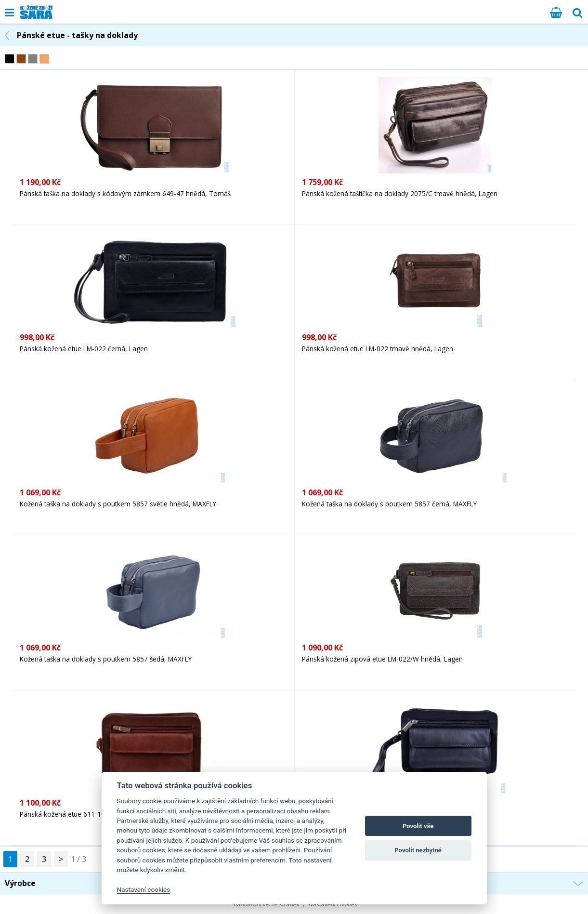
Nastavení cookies (144, 889)
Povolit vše (418, 826)
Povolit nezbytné (418, 850)
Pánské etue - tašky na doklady (77, 35)
